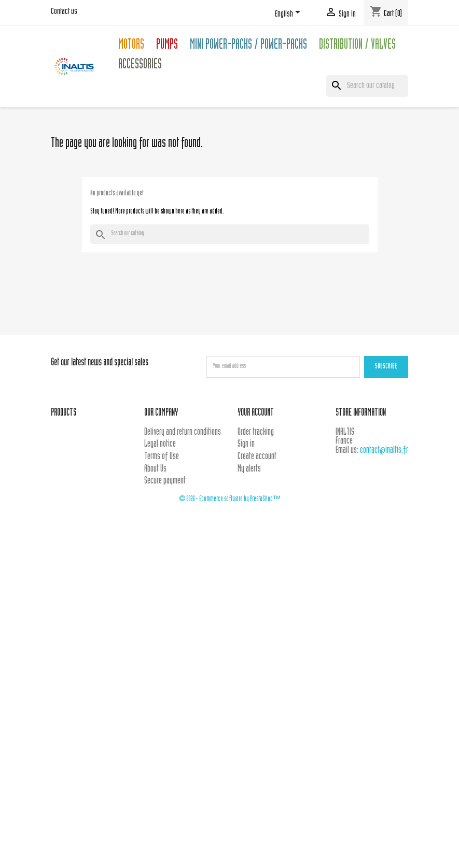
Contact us (64, 12)
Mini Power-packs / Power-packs (248, 46)
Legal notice (160, 444)
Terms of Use (162, 457)
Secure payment (165, 481)
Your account (256, 413)
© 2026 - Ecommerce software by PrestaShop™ (230, 499)
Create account (257, 457)
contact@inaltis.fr (384, 451)
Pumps (167, 46)
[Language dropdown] (289, 14)
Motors (131, 46)
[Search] (367, 86)
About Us (155, 469)
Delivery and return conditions (183, 432)
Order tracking (256, 432)
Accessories (140, 66)
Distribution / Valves (357, 46)
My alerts (249, 469)
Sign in (246, 444)
